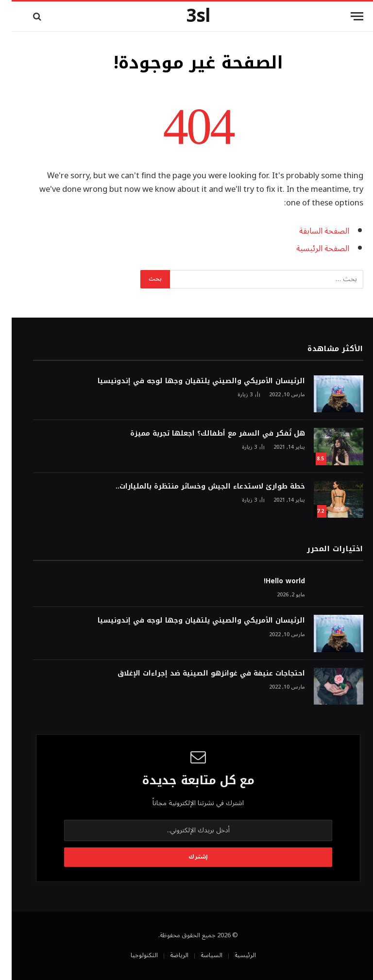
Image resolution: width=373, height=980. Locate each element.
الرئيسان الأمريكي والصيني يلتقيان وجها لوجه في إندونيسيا (190, 381)
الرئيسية (234, 955)
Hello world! (273, 581)
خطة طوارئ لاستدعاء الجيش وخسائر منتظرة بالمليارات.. (199, 487)
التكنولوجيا (133, 955)
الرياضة (168, 955)
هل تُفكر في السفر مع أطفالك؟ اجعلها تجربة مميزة (206, 434)
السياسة (200, 955)
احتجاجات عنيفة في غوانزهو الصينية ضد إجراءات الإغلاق (200, 674)
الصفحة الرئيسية (311, 248)
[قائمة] (345, 16)
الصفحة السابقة (313, 231)
